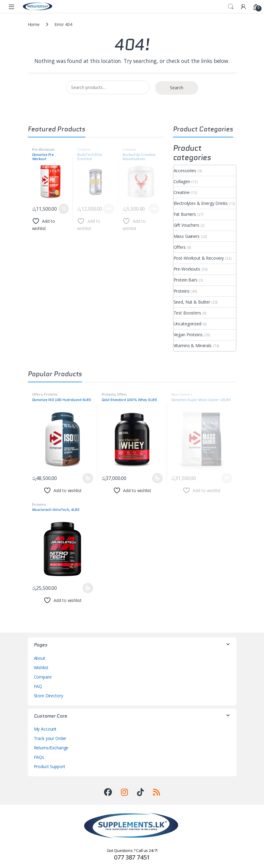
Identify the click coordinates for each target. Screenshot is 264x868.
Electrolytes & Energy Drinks (201, 203)
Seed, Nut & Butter (192, 302)
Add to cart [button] (64, 209)
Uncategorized (187, 324)
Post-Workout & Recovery (199, 258)
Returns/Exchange (51, 748)
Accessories (185, 171)
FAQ (38, 686)
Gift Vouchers (186, 225)
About (40, 658)
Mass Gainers (187, 236)
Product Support (50, 766)
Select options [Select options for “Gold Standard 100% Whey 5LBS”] (157, 478)
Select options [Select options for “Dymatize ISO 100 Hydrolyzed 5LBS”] (88, 478)
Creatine (84, 149)
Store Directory (49, 696)
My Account (45, 729)
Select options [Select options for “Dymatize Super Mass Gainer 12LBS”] (227, 478)
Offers (180, 247)
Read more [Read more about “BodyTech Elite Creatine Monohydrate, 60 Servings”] (109, 209)
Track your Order (50, 738)
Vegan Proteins (188, 335)
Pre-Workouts (43, 149)
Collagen (182, 181)
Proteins (182, 291)
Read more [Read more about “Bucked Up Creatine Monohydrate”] (154, 209)
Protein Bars (186, 280)
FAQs (39, 757)
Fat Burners (185, 214)
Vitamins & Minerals (193, 345)
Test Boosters (187, 313)
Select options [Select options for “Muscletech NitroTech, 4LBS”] (88, 588)
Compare (43, 677)
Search (231, 7)
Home (34, 24)
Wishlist (41, 667)
